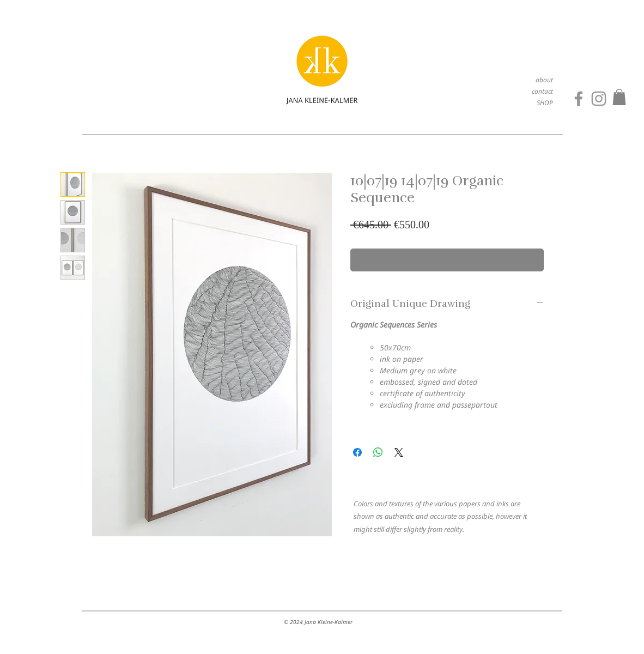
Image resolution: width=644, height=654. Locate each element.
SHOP (545, 103)
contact (542, 91)
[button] (619, 97)
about (544, 80)
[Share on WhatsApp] (378, 452)
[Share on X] (399, 452)
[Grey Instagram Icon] (599, 99)
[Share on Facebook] (357, 452)
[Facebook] (579, 99)
